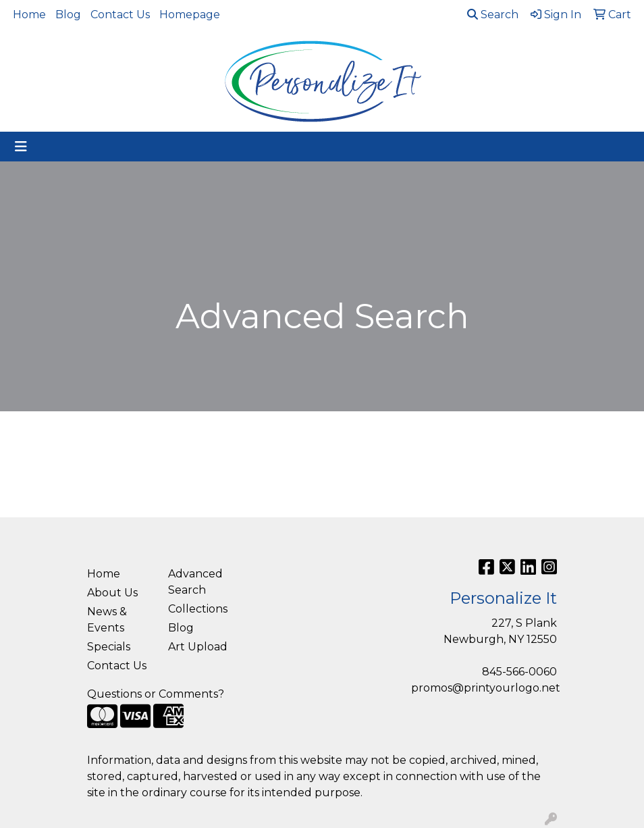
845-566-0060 (519, 672)
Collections (198, 609)
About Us (112, 593)
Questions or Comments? (156, 694)
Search (493, 15)
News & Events (107, 620)
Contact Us (120, 15)
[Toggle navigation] (21, 147)
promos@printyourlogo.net (486, 688)
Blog (68, 15)
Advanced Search (195, 582)
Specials (109, 647)
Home (29, 15)
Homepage (190, 15)
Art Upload (198, 647)
